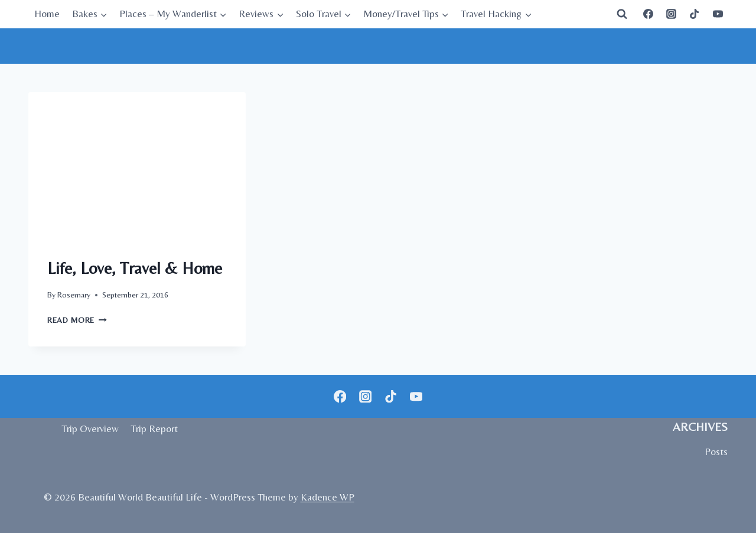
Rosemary (74, 295)
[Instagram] (672, 14)
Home (47, 14)
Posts (716, 452)
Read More (77, 320)
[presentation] (137, 164)
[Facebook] (649, 14)
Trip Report (154, 429)
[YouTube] (718, 14)
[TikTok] (695, 14)
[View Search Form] (622, 14)
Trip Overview (90, 429)
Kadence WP (328, 497)
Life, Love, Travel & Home (137, 268)
